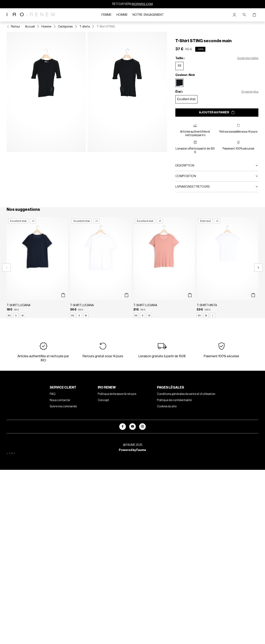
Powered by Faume (132, 450)
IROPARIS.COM (142, 4)
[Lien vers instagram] (142, 427)
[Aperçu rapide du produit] (63, 295)
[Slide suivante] (258, 267)
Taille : (180, 58)
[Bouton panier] (254, 15)
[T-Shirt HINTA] (228, 267)
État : (179, 92)
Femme (106, 15)
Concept (103, 400)
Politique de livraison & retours (117, 394)
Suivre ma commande (63, 407)
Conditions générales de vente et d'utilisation (186, 394)
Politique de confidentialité (174, 400)
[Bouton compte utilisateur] (234, 15)
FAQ (53, 394)
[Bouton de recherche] (244, 15)
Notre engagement (148, 15)
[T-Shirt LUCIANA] (37, 267)
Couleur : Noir (185, 75)
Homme (122, 15)
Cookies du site (167, 407)
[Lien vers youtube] (132, 427)
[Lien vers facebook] (123, 427)
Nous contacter (60, 400)
